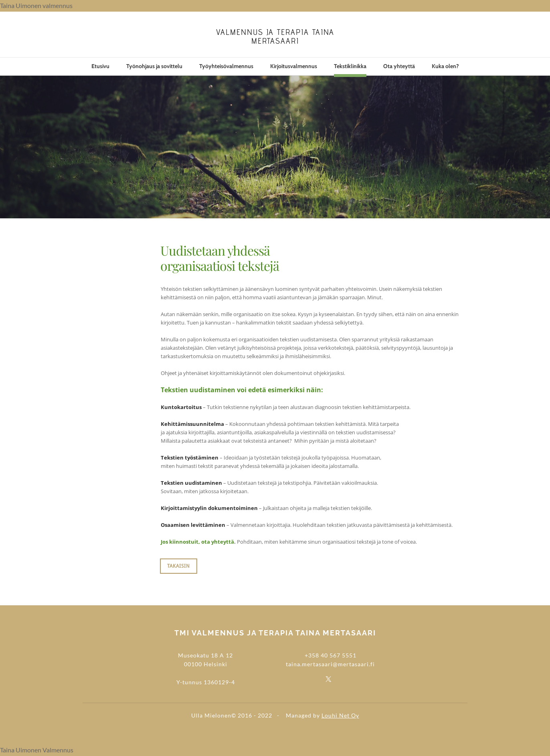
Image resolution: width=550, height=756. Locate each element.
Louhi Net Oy (340, 715)
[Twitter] (328, 679)
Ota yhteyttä (399, 66)
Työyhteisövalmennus (226, 66)
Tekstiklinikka (350, 66)
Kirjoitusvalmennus (294, 66)
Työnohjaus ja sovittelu (154, 66)
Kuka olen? (445, 66)
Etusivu (100, 66)
